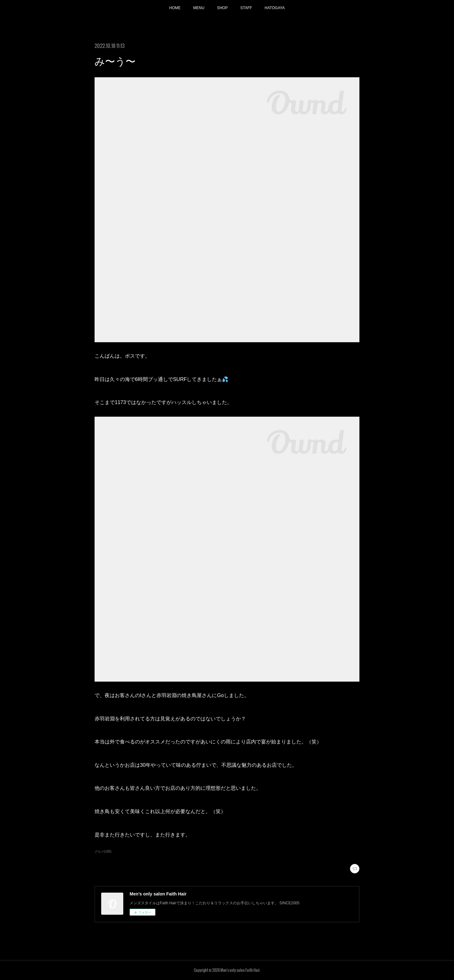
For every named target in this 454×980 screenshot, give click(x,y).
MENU (199, 8)
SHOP (222, 8)
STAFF (246, 8)
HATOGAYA (275, 8)
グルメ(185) (103, 851)
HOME (175, 8)
